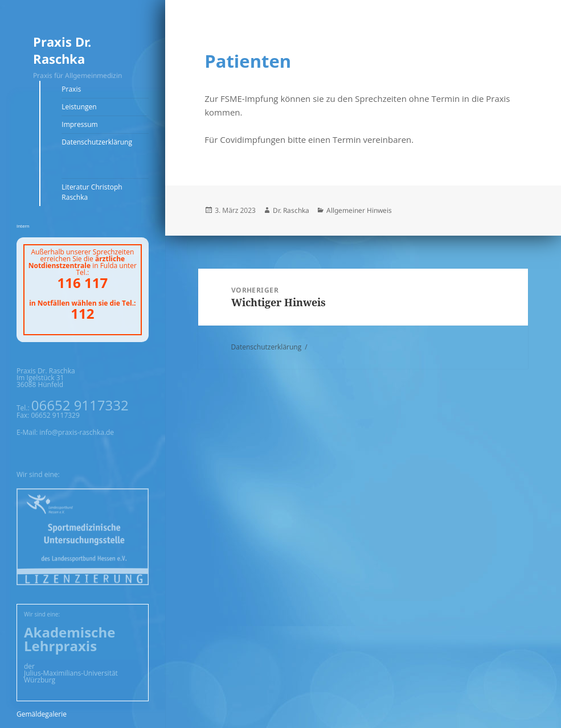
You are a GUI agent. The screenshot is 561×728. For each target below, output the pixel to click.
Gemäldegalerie (42, 714)
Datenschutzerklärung (97, 142)
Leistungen (79, 107)
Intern (23, 226)
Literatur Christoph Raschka (92, 192)
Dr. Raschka (291, 210)
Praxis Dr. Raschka (62, 50)
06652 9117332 (80, 405)
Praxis (71, 89)
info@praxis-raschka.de (77, 432)
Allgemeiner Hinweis (359, 210)
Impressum (79, 124)
